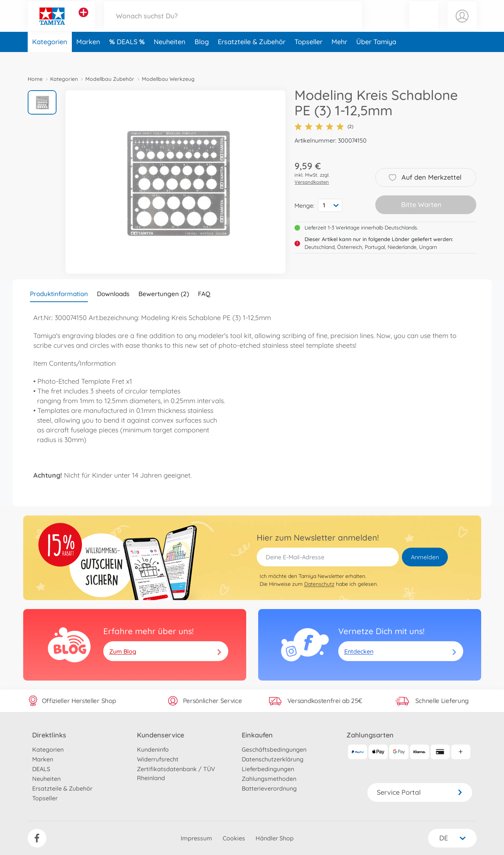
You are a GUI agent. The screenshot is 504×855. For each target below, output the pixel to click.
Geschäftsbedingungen (274, 749)
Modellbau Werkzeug (168, 79)
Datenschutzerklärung (273, 759)
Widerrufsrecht (158, 759)
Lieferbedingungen (268, 769)
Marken (88, 57)
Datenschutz (319, 584)
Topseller (308, 57)
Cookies (234, 838)
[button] (424, 24)
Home (35, 79)
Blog (202, 57)
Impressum (196, 838)
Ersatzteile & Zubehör (252, 57)
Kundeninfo (153, 749)
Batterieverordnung (269, 788)
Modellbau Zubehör (110, 79)
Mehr (339, 57)
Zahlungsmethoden (269, 779)
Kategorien (50, 57)
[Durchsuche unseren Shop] (233, 24)
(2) (324, 127)
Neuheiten (170, 57)
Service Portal (420, 792)
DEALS (128, 57)
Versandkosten (312, 182)
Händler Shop (275, 838)
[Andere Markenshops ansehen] (83, 20)
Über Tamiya (376, 57)
